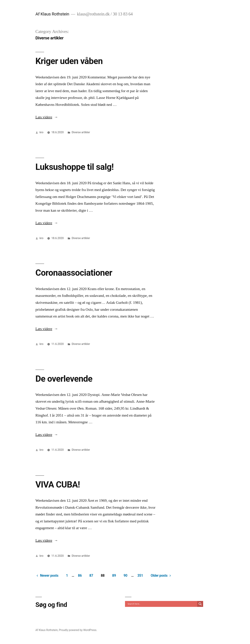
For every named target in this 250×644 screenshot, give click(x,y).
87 (91, 576)
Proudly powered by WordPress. (78, 630)
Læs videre (47, 117)
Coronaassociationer (74, 273)
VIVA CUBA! (58, 485)
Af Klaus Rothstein (52, 14)
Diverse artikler (81, 132)
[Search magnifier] (200, 604)
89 (114, 576)
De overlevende (64, 379)
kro (41, 132)
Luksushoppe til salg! (74, 167)
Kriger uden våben (69, 61)
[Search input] (162, 604)
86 (80, 576)
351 (140, 576)
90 (126, 576)
